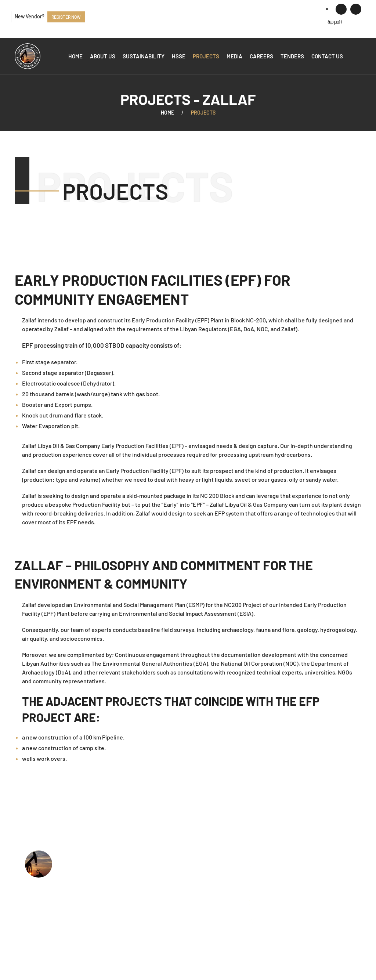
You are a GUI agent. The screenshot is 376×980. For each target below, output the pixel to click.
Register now (66, 17)
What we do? (156, 875)
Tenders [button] (292, 56)
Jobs (145, 898)
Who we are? (156, 864)
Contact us (327, 56)
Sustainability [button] (144, 56)
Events (148, 920)
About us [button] (103, 56)
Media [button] (234, 56)
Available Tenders (162, 909)
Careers (261, 56)
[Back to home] (28, 56)
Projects (206, 56)
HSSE (179, 56)
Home (75, 56)
